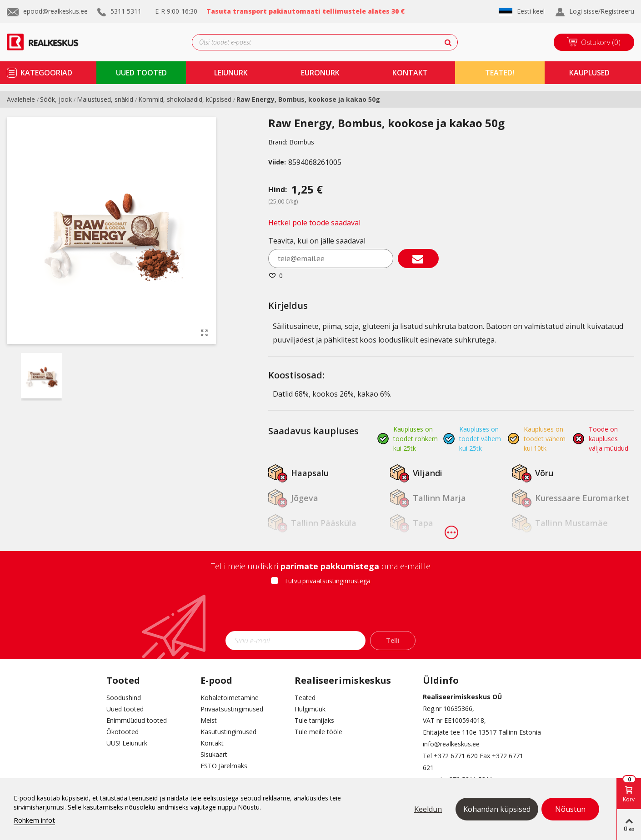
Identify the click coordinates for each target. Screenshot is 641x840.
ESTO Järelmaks (224, 766)
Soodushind (124, 698)
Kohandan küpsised (497, 809)
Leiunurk (231, 73)
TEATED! (500, 73)
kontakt (410, 73)
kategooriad (46, 73)
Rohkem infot (34, 820)
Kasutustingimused (228, 732)
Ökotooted (123, 732)
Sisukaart (214, 754)
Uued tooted (125, 709)
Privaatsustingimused (232, 709)
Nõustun (570, 809)
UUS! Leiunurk (127, 743)
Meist (209, 720)
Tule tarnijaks (314, 720)
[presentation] (320, 611)
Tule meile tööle (318, 732)
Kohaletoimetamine (230, 698)
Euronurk (320, 73)
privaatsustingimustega (336, 581)
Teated (305, 698)
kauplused (589, 73)
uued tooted (141, 73)
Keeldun (428, 809)
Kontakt (212, 743)
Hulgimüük (310, 709)
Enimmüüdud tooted (137, 720)
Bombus (302, 142)
